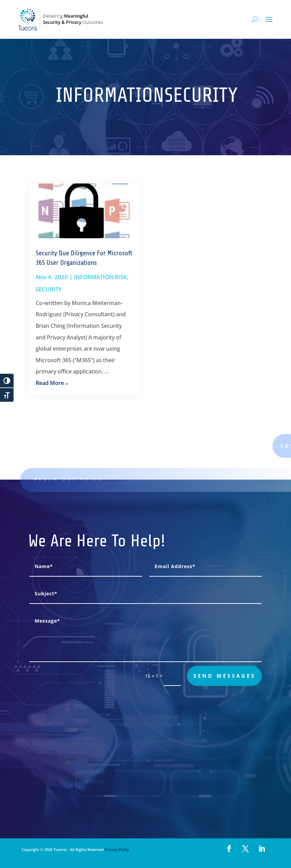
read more (50, 383)
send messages (225, 676)
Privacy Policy (116, 849)
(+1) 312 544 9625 (93, 773)
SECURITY (49, 289)
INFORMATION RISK (100, 277)
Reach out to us (73, 479)
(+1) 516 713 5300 (93, 782)
